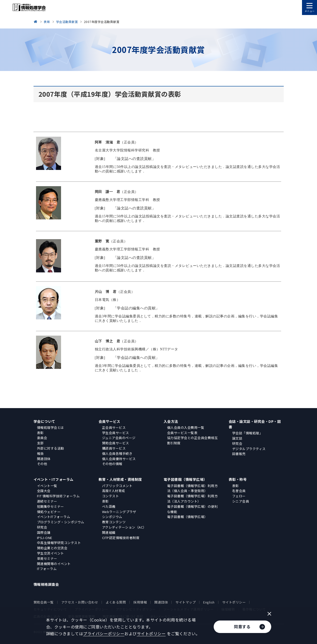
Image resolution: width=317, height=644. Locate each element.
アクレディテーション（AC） (124, 527)
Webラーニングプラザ (119, 512)
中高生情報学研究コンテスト (59, 543)
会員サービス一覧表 (182, 433)
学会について (44, 421)
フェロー (239, 496)
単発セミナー (47, 558)
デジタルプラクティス (249, 449)
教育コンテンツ (114, 522)
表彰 (40, 433)
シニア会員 (241, 501)
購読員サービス (114, 448)
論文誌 (237, 438)
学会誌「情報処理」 (247, 433)
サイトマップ (186, 602)
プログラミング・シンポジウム (61, 522)
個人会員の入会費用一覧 (186, 427)
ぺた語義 (109, 506)
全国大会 (44, 491)
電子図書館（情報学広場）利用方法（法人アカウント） (193, 499)
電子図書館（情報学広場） (185, 479)
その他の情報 (112, 464)
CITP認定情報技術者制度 (121, 538)
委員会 (42, 438)
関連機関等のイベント (54, 564)
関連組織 (109, 532)
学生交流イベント (51, 553)
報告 (40, 453)
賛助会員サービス (116, 443)
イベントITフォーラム (54, 517)
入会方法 (171, 421)
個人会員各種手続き (117, 453)
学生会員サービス (116, 433)
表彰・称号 (238, 479)
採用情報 (140, 602)
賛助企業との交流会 (52, 548)
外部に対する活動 (51, 448)
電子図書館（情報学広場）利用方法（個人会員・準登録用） (193, 488)
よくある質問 (116, 602)
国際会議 (44, 532)
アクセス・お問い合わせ (80, 602)
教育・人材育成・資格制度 (120, 479)
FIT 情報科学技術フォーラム (58, 496)
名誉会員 (239, 491)
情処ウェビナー (49, 512)
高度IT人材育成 (114, 491)
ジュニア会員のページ (119, 438)
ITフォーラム (47, 569)
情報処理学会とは (51, 427)
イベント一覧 (47, 486)
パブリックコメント (117, 486)
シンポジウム (112, 517)
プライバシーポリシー (104, 634)
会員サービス (109, 421)
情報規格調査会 (46, 584)
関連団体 (44, 459)
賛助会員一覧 (44, 602)
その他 (42, 464)
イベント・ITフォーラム (54, 479)
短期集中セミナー (51, 506)
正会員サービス (114, 427)
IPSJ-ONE (45, 538)
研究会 (237, 443)
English (209, 602)
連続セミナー (47, 501)
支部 (40, 443)
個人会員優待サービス (119, 459)
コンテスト (111, 496)
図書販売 (239, 454)
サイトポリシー (234, 602)
